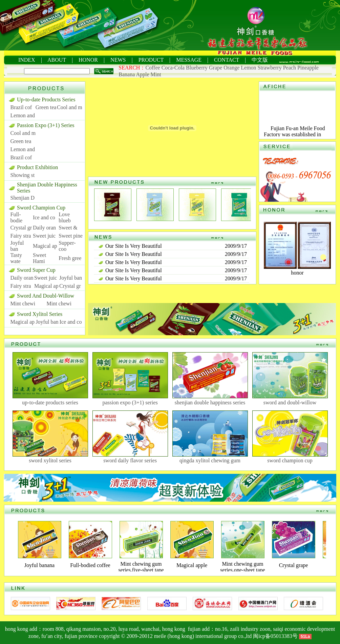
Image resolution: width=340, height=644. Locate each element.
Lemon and (23, 115)
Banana (127, 74)
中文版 (260, 60)
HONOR (88, 60)
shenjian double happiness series (210, 402)
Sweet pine (71, 236)
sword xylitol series (50, 460)
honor (297, 273)
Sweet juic (44, 236)
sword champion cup (290, 460)
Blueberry (197, 68)
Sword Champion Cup (41, 208)
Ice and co (44, 217)
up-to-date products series (50, 402)
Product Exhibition (37, 167)
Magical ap (45, 246)
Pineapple (308, 68)
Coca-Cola (173, 68)
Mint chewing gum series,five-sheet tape (141, 567)
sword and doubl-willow (290, 402)
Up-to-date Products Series (46, 99)
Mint (156, 74)
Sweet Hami (39, 258)
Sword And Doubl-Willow (46, 296)
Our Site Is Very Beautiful (134, 246)
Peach (290, 68)
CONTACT (227, 60)
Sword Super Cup (36, 270)
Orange (231, 68)
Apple (142, 74)
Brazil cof (21, 107)
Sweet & (68, 228)
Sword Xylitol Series (40, 314)
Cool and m (70, 107)
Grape (216, 68)
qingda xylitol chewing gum (210, 460)
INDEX (27, 60)
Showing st (23, 175)
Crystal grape (294, 565)
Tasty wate (16, 258)
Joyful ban (17, 246)
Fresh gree (70, 258)
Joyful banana (39, 565)
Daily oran (44, 228)
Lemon (248, 68)
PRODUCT (151, 60)
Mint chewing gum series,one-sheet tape (242, 567)
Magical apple (192, 565)
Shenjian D (23, 198)
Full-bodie (17, 217)
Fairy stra (21, 236)
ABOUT (57, 60)
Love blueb (65, 217)
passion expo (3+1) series (130, 402)
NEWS (118, 60)
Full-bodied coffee (90, 565)
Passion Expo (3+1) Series (46, 125)
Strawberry (270, 68)
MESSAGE (189, 60)
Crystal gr (21, 228)
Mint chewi (23, 304)
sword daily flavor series (130, 460)
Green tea (46, 107)
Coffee (153, 68)
